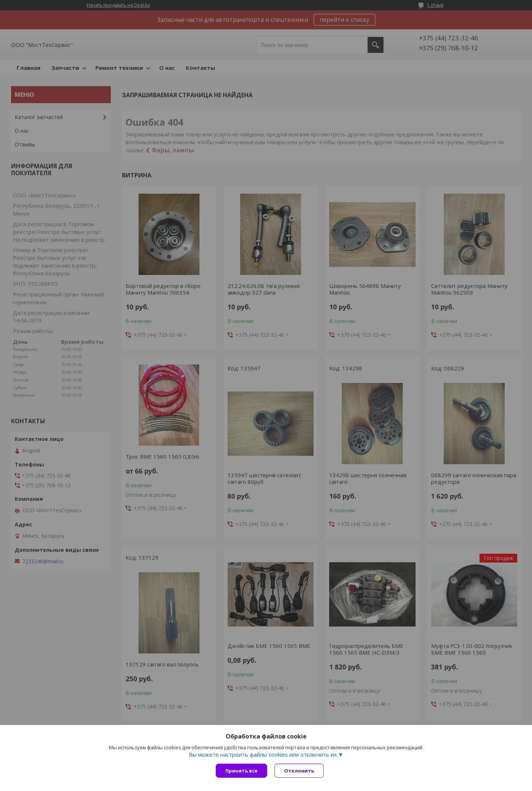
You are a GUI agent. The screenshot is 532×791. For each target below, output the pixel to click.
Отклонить (299, 771)
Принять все (241, 771)
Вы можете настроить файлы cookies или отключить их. (263, 754)
